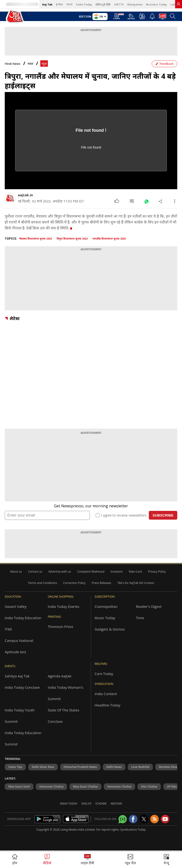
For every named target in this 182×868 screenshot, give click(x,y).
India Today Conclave (22, 687)
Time (140, 618)
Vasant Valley (16, 606)
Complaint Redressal (91, 572)
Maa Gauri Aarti (19, 787)
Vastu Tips (15, 767)
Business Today (156, 4)
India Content (106, 694)
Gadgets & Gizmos (110, 629)
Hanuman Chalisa (51, 787)
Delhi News (114, 767)
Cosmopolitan (106, 606)
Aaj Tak (47, 4)
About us (16, 572)
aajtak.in (25, 195)
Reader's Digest (149, 606)
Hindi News (13, 64)
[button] (166, 860)
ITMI (8, 629)
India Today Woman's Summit (66, 693)
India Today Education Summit (23, 738)
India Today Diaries (64, 606)
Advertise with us (60, 572)
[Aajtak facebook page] (133, 819)
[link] (178, 4)
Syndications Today (133, 830)
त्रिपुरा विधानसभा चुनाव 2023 (72, 239)
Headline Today (107, 705)
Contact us (35, 572)
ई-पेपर (59, 4)
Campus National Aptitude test (19, 646)
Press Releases (101, 583)
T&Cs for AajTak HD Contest (136, 583)
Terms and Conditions (43, 583)
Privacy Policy (157, 572)
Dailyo (86, 804)
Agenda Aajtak (60, 676)
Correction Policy (74, 583)
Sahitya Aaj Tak (17, 676)
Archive (116, 804)
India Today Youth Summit (20, 716)
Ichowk (101, 804)
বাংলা (69, 4)
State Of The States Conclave (64, 716)
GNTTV (119, 4)
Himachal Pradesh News (80, 767)
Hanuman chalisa (119, 787)
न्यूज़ (44, 64)
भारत (30, 64)
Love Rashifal (140, 767)
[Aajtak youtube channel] (165, 819)
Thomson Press (61, 627)
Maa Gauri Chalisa (85, 787)
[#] (146, 201)
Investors (116, 572)
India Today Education (23, 618)
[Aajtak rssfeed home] (155, 819)
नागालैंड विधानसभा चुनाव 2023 (109, 239)
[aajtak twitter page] (144, 819)
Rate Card (135, 572)
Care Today (104, 674)
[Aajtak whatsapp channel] (123, 819)
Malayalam (135, 4)
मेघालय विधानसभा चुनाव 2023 (36, 239)
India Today (84, 4)
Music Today (105, 618)
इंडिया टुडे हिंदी (103, 4)
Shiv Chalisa (149, 787)
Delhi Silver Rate (43, 767)
